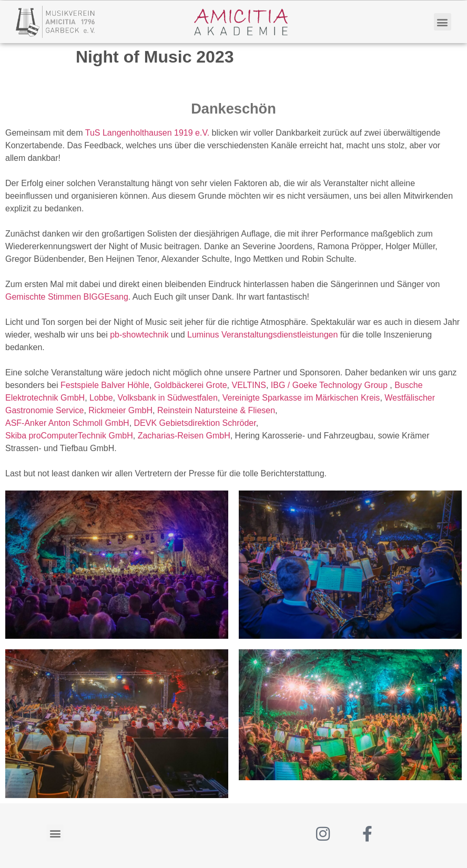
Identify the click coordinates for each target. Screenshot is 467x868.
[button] (443, 22)
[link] (147, 133)
